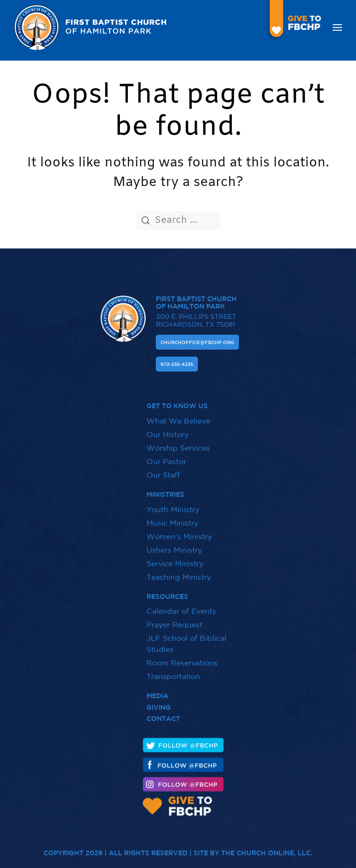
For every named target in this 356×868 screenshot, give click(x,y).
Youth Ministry (173, 504)
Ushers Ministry (174, 544)
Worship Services (178, 443)
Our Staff (163, 470)
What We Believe (178, 416)
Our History (168, 429)
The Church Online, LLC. (267, 848)
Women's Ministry (179, 531)
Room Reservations (182, 658)
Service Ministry (175, 558)
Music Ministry (172, 517)
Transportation (173, 671)
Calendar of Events (181, 606)
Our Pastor (166, 456)
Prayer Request (175, 620)
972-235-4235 (177, 364)
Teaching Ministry (179, 572)
